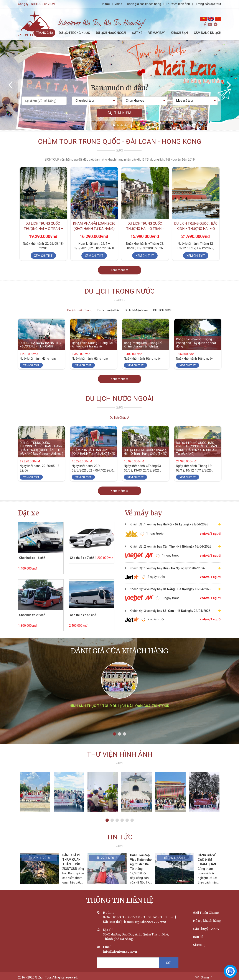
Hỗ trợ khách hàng (207, 921)
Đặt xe (29, 513)
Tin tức (105, 4)
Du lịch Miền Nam (136, 310)
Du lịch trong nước (120, 292)
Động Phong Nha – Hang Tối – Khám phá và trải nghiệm (144, 345)
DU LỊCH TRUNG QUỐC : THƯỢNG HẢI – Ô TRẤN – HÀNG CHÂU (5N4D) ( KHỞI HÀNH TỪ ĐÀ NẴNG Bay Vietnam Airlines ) (41, 448)
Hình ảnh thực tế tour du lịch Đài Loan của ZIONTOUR (120, 707)
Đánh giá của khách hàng (144, 4)
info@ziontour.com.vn (120, 952)
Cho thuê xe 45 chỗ (83, 615)
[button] (114, 125)
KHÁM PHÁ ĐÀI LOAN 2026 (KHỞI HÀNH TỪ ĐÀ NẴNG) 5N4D (94, 229)
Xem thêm (120, 270)
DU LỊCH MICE (162, 310)
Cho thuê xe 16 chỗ (32, 558)
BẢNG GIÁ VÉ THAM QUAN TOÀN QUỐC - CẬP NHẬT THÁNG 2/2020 (73, 864)
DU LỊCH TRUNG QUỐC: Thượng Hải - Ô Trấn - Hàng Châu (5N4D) (145, 229)
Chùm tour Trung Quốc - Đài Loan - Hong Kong (120, 142)
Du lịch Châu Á (120, 418)
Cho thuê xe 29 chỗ (32, 615)
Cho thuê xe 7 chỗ (82, 558)
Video (118, 4)
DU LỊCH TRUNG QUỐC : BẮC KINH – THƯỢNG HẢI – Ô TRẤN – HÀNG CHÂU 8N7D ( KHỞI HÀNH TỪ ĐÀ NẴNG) (198, 448)
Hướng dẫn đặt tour (208, 4)
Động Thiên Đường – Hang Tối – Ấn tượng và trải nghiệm (94, 345)
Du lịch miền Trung (80, 310)
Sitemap (199, 945)
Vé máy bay (143, 513)
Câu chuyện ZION (206, 929)
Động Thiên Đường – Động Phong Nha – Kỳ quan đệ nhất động (196, 343)
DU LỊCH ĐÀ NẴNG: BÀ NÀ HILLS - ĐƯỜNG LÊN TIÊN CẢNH (41, 345)
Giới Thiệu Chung (206, 913)
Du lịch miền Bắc (109, 310)
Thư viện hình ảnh (178, 4)
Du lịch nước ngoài (120, 399)
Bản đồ (198, 937)
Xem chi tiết (43, 256)
